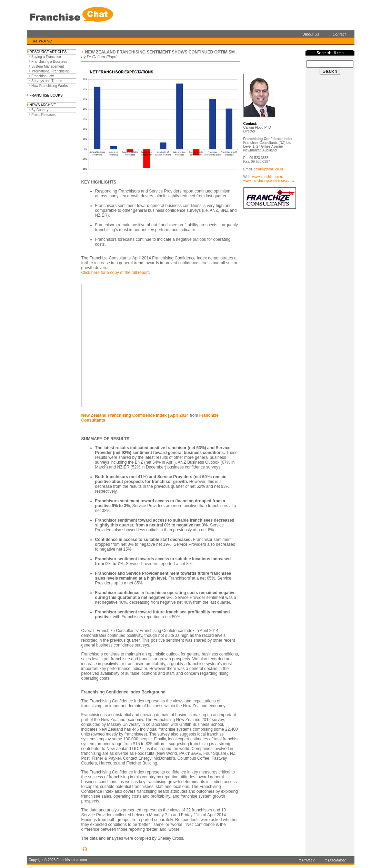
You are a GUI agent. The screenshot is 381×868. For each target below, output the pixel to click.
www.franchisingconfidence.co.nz (269, 181)
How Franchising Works (49, 86)
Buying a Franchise (46, 57)
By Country (40, 110)
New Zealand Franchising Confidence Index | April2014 (135, 415)
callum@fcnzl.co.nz (269, 169)
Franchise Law (43, 76)
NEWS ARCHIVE (43, 105)
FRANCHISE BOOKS (46, 95)
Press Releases (43, 115)
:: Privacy (307, 860)
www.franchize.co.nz (268, 177)
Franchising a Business (49, 62)
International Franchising (50, 71)
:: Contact (337, 34)
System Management (48, 66)
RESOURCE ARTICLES (48, 52)
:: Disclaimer (335, 860)
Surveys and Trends (47, 81)
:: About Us (310, 34)
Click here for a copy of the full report (115, 273)
